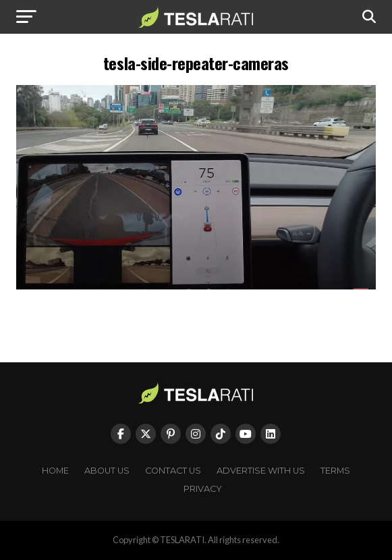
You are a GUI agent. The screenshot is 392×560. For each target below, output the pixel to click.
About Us (107, 471)
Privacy (203, 489)
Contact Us (173, 471)
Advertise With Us (261, 471)
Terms (335, 471)
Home (55, 471)
